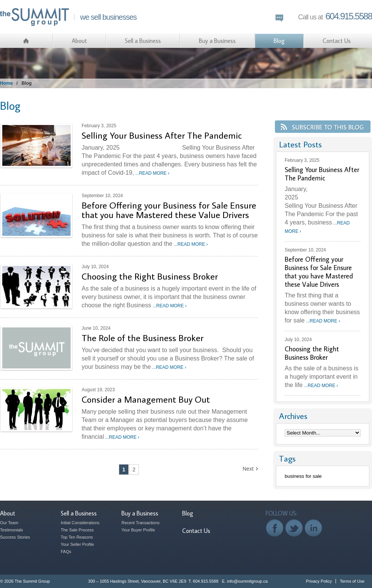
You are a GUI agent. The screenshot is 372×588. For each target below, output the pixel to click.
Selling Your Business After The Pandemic (162, 135)
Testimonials (12, 530)
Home (6, 83)
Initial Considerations (80, 523)
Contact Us (337, 41)
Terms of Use (352, 581)
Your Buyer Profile (138, 530)
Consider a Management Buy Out (146, 399)
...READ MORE (152, 173)
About (79, 41)
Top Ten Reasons (77, 537)
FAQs (66, 552)
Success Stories (15, 537)
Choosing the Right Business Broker (150, 276)
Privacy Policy (319, 581)
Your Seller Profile (77, 544)
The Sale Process (77, 530)
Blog (279, 41)
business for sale (303, 476)
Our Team (9, 523)
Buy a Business (217, 41)
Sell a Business (143, 41)
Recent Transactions (140, 523)
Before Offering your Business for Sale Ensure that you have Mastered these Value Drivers (169, 210)
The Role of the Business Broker (143, 337)
